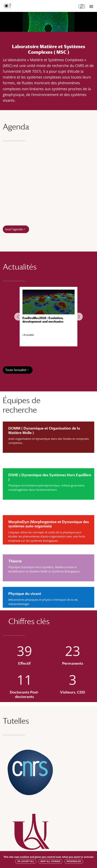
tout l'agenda (14, 229)
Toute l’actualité (16, 370)
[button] (18, 317)
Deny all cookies (50, 861)
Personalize (74, 861)
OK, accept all (26, 861)
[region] (48, 317)
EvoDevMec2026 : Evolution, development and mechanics (43, 320)
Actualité (29, 335)
